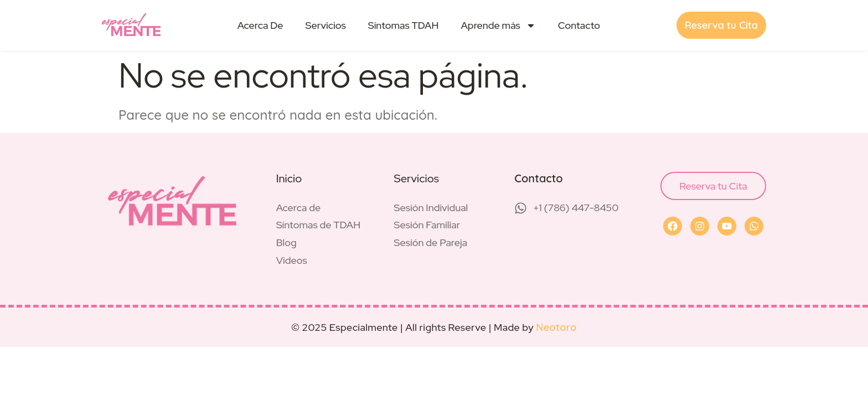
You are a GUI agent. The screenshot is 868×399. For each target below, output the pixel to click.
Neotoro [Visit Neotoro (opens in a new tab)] (556, 327)
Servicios (325, 25)
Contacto (579, 25)
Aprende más (498, 25)
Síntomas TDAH (404, 25)
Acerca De (260, 25)
